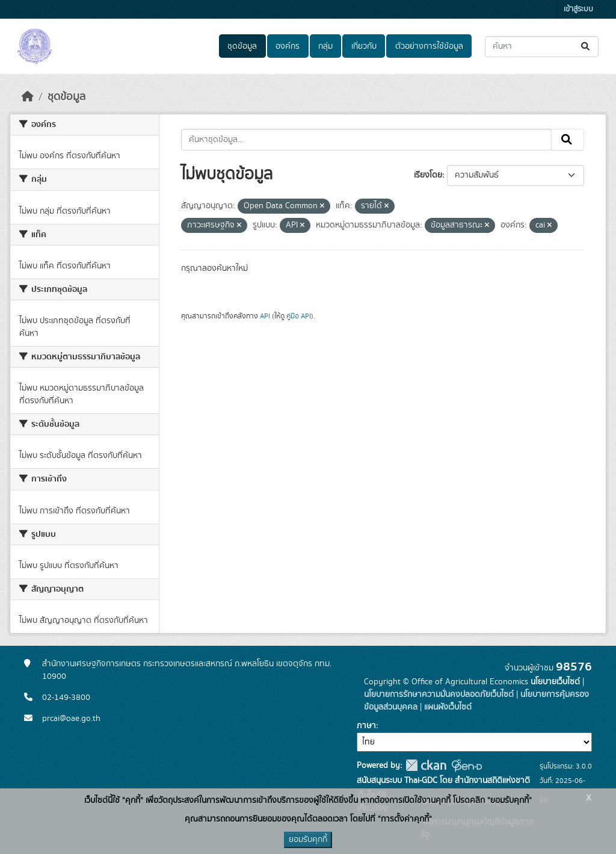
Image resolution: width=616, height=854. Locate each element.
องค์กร (288, 46)
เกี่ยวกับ (364, 46)
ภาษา (366, 726)
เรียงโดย (428, 175)
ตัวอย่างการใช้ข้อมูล (429, 46)
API (265, 316)
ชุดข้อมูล (242, 46)
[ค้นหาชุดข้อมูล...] (542, 47)
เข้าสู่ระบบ (578, 9)
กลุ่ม (325, 46)
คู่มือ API (299, 316)
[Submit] (586, 47)
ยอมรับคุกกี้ (308, 840)
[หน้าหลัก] (28, 97)
